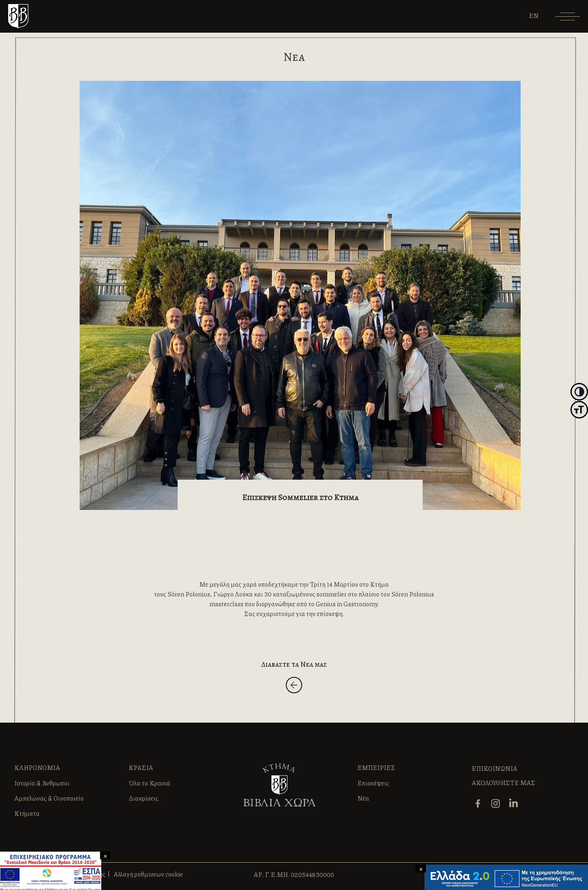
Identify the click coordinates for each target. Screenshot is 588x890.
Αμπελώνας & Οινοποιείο (49, 798)
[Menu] (568, 19)
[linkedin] (514, 803)
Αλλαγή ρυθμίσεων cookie (148, 874)
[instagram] (497, 803)
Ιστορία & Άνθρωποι (42, 783)
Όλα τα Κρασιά (149, 783)
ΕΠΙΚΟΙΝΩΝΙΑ (494, 768)
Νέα (363, 798)
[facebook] (479, 803)
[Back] (294, 686)
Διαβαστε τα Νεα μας (294, 664)
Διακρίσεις (144, 798)
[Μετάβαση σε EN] (534, 16)
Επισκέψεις (373, 783)
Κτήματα (27, 813)
